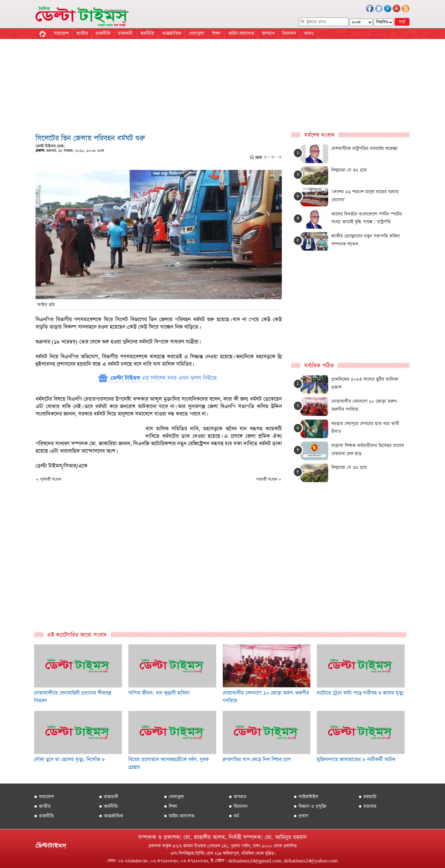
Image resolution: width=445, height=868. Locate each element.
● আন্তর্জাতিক (111, 816)
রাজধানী (125, 33)
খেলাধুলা (197, 33)
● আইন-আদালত (179, 816)
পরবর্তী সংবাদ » (269, 479)
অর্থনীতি (147, 33)
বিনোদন (289, 33)
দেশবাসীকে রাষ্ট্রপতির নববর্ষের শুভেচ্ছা (364, 148)
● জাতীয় (42, 806)
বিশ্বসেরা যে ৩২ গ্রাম (349, 170)
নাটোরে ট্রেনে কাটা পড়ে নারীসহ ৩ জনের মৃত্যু (360, 693)
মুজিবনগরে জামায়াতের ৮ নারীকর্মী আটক (356, 760)
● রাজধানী (109, 797)
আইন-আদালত (241, 33)
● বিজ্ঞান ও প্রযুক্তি (310, 806)
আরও (309, 33)
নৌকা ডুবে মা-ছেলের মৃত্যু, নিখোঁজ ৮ (70, 760)
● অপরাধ (237, 797)
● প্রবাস (301, 816)
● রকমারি (367, 797)
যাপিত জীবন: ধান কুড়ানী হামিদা (159, 693)
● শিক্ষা (171, 806)
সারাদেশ (61, 33)
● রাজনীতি (44, 816)
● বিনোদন (238, 806)
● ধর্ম (234, 816)
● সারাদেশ (44, 797)
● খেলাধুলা (174, 797)
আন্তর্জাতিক (172, 33)
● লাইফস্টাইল (306, 797)
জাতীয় (82, 33)
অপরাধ (268, 33)
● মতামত (367, 806)
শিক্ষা (216, 33)
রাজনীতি (103, 33)
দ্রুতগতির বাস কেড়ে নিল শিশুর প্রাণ (257, 760)
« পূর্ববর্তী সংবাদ (49, 479)
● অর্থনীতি (108, 806)
